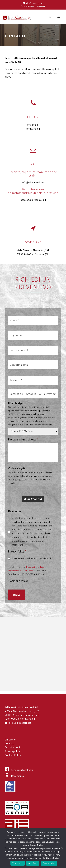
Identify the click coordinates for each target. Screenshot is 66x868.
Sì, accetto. (18, 863)
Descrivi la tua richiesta (23, 440)
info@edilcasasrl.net (33, 3)
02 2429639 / (28, 6)
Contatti (10, 743)
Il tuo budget (16, 404)
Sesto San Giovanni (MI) (36, 254)
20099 (20, 254)
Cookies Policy (13, 755)
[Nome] (33, 321)
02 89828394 (40, 6)
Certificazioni (12, 747)
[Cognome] (33, 336)
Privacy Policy (17, 552)
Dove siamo (14, 776)
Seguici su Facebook (19, 770)
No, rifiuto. (33, 863)
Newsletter (15, 512)
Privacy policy (12, 751)
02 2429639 (33, 125)
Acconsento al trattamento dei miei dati (31, 559)
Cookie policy (49, 863)
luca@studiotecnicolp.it (33, 200)
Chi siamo (10, 739)
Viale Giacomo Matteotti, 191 (33, 250)
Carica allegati (16, 469)
